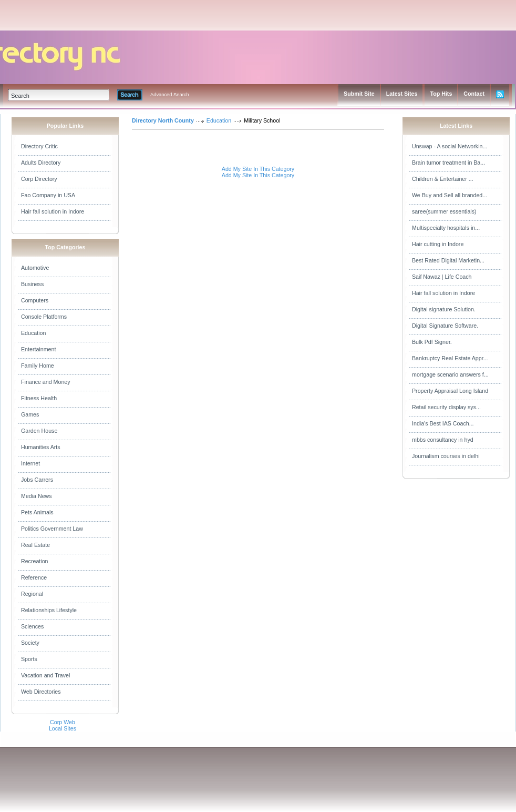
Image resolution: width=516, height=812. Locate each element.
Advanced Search (170, 95)
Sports (29, 659)
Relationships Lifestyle (49, 610)
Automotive (35, 268)
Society (30, 643)
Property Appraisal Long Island (450, 391)
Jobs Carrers (37, 480)
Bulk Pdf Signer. (432, 342)
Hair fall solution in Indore (53, 211)
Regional (32, 594)
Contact (474, 94)
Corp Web (63, 722)
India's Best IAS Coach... (443, 423)
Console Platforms (44, 317)
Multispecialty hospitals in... (446, 228)
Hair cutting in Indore (438, 244)
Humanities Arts (41, 447)
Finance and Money (46, 382)
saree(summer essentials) (444, 211)
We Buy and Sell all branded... (450, 195)
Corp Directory (39, 179)
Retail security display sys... (446, 407)
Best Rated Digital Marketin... (448, 260)
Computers (35, 300)
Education (33, 333)
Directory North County (163, 120)
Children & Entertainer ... (443, 179)
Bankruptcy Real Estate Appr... (450, 358)
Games (30, 414)
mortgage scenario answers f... (450, 374)
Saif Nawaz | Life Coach (442, 277)
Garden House (39, 431)
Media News (37, 496)
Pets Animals (37, 512)
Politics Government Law (52, 529)
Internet (30, 463)
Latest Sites (402, 94)
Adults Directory (41, 163)
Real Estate (35, 545)
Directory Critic (39, 146)
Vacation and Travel (45, 675)
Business (32, 284)
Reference (34, 577)
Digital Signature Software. (445, 326)
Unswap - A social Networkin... (450, 146)
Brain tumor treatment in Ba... (448, 163)
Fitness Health (39, 398)
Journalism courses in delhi (446, 456)
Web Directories (41, 692)
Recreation (35, 561)
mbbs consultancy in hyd (443, 440)
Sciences (32, 626)
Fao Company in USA (48, 195)
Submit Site (359, 94)
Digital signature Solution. (444, 309)
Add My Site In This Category (258, 169)
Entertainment (38, 349)
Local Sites (63, 728)
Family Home (38, 366)
